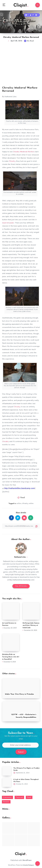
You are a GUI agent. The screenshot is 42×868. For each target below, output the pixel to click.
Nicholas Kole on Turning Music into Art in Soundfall (11, 657)
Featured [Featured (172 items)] (19, 797)
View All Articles (21, 586)
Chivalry (12, 161)
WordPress (27, 860)
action (19, 503)
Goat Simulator (8, 223)
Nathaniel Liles (20, 557)
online (31, 503)
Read (23, 498)
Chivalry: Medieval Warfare (24, 152)
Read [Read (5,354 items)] (29, 797)
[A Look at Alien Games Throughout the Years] (7, 782)
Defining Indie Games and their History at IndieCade (31, 625)
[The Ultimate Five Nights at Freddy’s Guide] (7, 771)
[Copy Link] (21, 526)
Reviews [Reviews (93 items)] (6, 802)
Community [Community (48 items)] (7, 797)
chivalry (25, 503)
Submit (21, 752)
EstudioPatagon (28, 865)
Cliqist (21, 5)
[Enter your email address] (20, 745)
